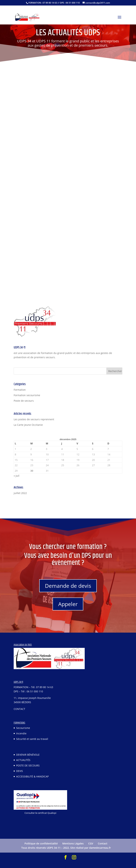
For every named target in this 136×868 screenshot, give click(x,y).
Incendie (21, 733)
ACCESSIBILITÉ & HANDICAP (32, 776)
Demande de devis (68, 586)
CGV (91, 843)
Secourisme (23, 728)
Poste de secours (24, 401)
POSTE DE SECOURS (28, 765)
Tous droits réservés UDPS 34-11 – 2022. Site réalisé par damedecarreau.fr (66, 848)
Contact (103, 843)
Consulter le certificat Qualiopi (40, 813)
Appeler (68, 604)
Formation (20, 390)
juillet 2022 (20, 493)
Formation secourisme (27, 395)
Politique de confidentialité (41, 843)
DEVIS (20, 771)
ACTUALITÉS (23, 760)
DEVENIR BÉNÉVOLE (28, 755)
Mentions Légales (73, 843)
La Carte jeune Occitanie (28, 425)
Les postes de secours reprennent (34, 419)
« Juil (17, 476)
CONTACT (19, 709)
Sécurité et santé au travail (32, 739)
